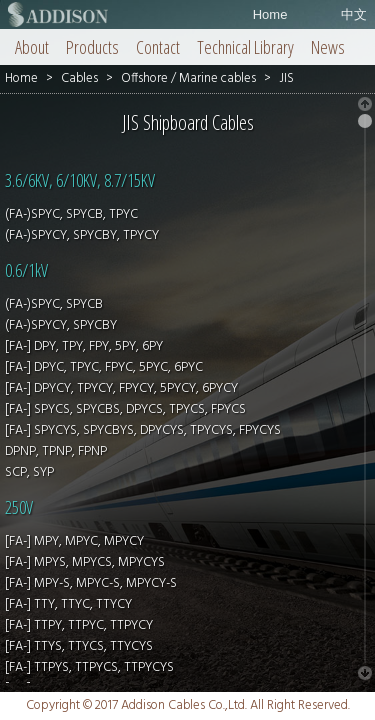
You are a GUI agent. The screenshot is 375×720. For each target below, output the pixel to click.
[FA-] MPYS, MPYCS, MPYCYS (85, 562)
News (328, 47)
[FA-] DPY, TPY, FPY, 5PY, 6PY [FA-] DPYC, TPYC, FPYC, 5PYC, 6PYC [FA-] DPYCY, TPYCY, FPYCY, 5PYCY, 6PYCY (121, 367)
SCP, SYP (29, 472)
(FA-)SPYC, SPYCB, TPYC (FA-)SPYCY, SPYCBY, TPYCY (82, 225)
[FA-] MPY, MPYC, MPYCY (74, 541)
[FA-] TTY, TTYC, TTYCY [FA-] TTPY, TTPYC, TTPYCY (79, 615)
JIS (286, 78)
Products (92, 47)
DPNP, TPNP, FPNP (56, 451)
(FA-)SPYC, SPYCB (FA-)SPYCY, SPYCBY (61, 315)
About (32, 47)
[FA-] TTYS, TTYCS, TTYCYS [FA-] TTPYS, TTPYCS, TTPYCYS (89, 657)
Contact (158, 47)
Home (270, 14)
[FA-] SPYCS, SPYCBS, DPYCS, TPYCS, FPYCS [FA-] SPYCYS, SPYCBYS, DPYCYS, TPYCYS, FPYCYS (143, 420)
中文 (354, 14)
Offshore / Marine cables (188, 78)
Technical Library (245, 47)
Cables (79, 78)
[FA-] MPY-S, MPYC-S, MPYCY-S (91, 583)
